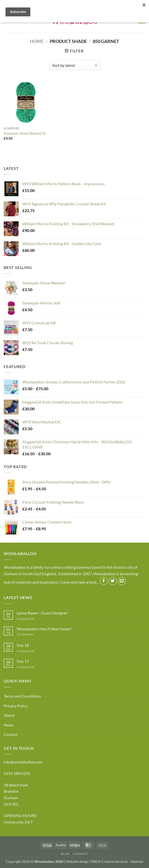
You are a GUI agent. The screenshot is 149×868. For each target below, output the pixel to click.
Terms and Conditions (22, 696)
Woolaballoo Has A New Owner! (45, 629)
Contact (11, 734)
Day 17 (23, 661)
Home (37, 41)
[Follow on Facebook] (104, 581)
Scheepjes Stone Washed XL (25, 133)
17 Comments (33, 634)
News (9, 725)
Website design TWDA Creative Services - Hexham (105, 861)
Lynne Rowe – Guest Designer (42, 613)
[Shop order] (74, 65)
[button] (74, 51)
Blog (65, 854)
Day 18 (23, 645)
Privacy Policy (16, 706)
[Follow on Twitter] (113, 581)
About (9, 715)
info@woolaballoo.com (23, 762)
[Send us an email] (122, 581)
